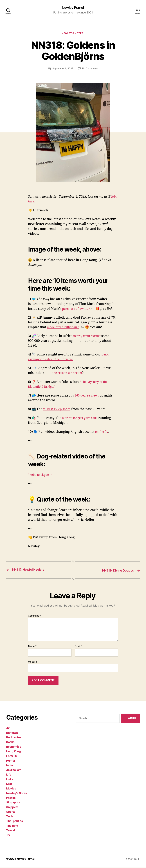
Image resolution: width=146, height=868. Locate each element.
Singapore (13, 803)
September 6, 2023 (62, 70)
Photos (11, 798)
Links (10, 780)
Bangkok (12, 733)
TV (8, 835)
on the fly (102, 433)
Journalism (14, 770)
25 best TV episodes (58, 410)
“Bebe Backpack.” (42, 476)
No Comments (91, 70)
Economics (14, 747)
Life (9, 775)
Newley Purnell (73, 8)
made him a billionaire (64, 328)
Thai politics (15, 821)
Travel (11, 831)
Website (33, 662)
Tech (10, 817)
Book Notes (14, 738)
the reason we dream (69, 374)
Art (8, 729)
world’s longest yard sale (81, 419)
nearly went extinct (88, 337)
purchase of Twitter (77, 310)
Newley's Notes (73, 34)
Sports (11, 812)
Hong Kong (13, 752)
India (10, 766)
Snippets (12, 808)
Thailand (12, 826)
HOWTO (12, 756)
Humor (11, 761)
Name (32, 647)
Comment (35, 616)
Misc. (10, 784)
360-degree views (88, 396)
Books (10, 742)
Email (79, 647)
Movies (11, 789)
